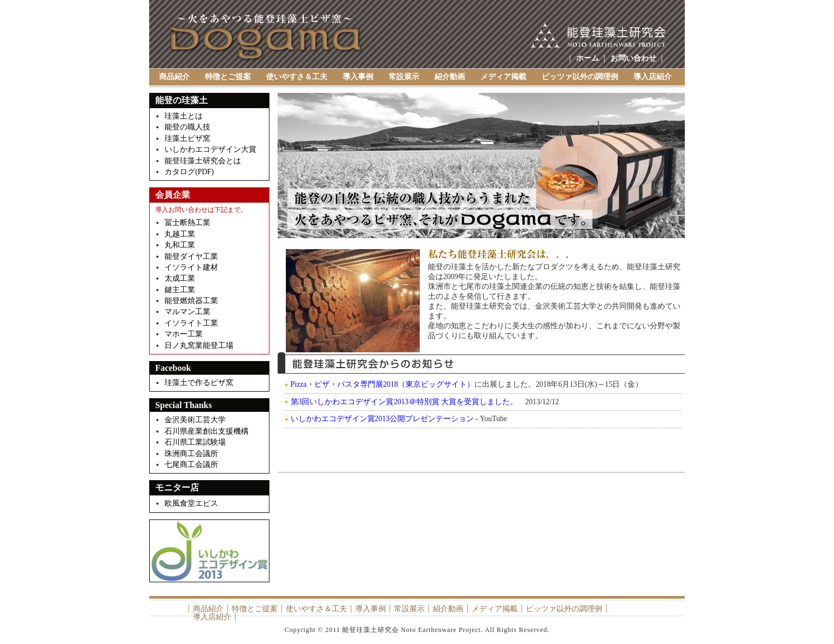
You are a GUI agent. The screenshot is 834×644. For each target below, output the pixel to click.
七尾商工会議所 (191, 465)
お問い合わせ (633, 58)
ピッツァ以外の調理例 (580, 77)
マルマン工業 (187, 312)
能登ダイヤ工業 (191, 256)
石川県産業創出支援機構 (207, 431)
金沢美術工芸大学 (195, 420)
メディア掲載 (503, 77)
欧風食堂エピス (192, 503)
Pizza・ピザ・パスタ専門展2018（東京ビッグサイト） (383, 384)
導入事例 (358, 77)
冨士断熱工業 (187, 223)
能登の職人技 (187, 127)
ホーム (588, 58)
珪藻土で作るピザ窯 (199, 383)
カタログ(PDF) (189, 172)
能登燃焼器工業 (191, 301)
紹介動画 (450, 77)
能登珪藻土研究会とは (203, 161)
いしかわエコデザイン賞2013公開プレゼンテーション (382, 419)
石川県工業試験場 (195, 442)
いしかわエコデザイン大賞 (210, 149)
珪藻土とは (184, 116)
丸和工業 (180, 245)
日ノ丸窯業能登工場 (199, 345)
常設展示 (404, 77)
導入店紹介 (653, 77)
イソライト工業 (191, 323)
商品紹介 (174, 77)
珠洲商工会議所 (191, 454)
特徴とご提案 (228, 77)
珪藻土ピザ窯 (187, 138)
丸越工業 (180, 234)
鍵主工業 (180, 290)
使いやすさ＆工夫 (297, 77)
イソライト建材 (191, 267)
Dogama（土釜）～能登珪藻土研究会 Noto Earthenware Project (266, 38)
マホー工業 (184, 334)
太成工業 (180, 278)
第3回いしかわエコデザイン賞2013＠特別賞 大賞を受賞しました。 (404, 402)
